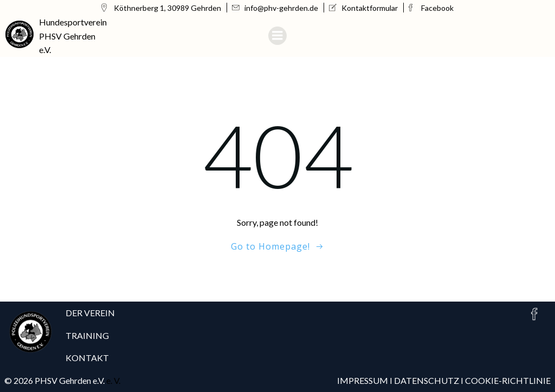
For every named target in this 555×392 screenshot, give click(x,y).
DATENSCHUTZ (427, 380)
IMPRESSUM (363, 380)
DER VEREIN (90, 313)
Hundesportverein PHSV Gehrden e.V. (73, 36)
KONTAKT (87, 358)
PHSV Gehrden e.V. (70, 380)
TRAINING (87, 335)
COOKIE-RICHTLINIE (508, 380)
